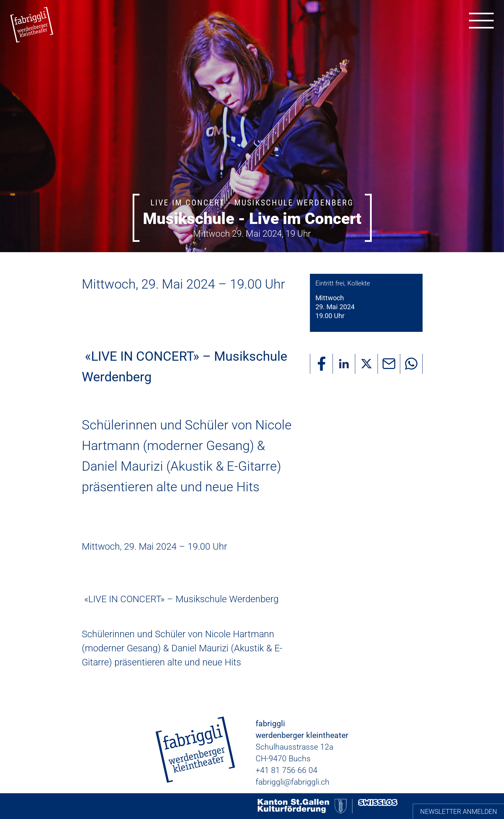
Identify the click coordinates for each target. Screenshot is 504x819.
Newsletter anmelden (459, 812)
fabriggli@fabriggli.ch (293, 782)
